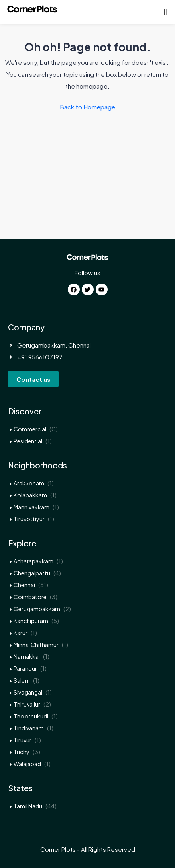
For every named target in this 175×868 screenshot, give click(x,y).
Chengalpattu (32, 573)
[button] (166, 12)
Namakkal (27, 656)
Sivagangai (28, 692)
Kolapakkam (30, 495)
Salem (22, 680)
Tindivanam (29, 728)
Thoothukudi (31, 716)
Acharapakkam (33, 561)
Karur (21, 633)
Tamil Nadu (28, 806)
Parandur (25, 668)
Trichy (22, 752)
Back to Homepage (87, 107)
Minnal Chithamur (36, 645)
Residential (28, 441)
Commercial (30, 429)
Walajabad (27, 764)
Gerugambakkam (37, 609)
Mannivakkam (31, 507)
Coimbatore (30, 597)
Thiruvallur (27, 704)
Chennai (24, 585)
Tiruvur (23, 740)
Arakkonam (29, 483)
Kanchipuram (31, 621)
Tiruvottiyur (29, 519)
